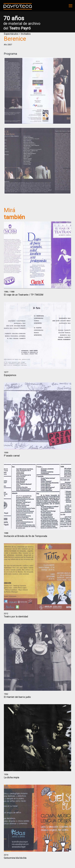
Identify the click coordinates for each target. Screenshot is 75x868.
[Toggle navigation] (71, 6)
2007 (10, 45)
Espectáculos (11, 34)
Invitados (26, 34)
